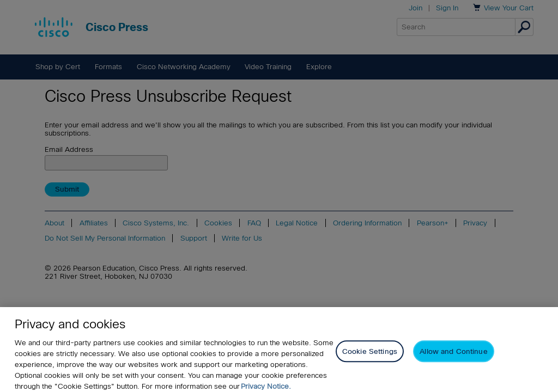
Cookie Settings (370, 356)
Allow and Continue (453, 356)
